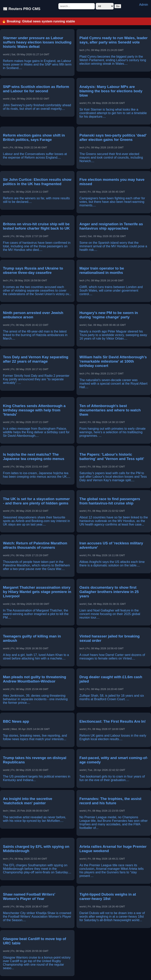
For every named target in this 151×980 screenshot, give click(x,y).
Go (118, 6)
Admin (144, 5)
